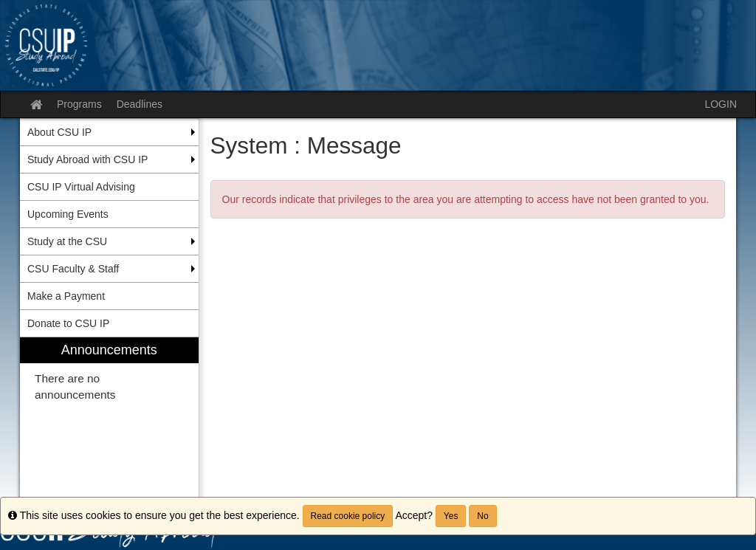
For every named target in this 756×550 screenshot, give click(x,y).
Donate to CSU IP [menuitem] (68, 323)
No (482, 516)
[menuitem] (109, 423)
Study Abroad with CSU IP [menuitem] (87, 159)
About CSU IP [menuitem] (59, 132)
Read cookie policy (348, 516)
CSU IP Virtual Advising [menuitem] (81, 187)
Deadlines (140, 104)
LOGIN (721, 104)
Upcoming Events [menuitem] (68, 214)
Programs (79, 104)
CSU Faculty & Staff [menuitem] (73, 269)
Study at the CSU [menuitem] (67, 241)
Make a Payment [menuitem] (66, 296)
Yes (451, 516)
